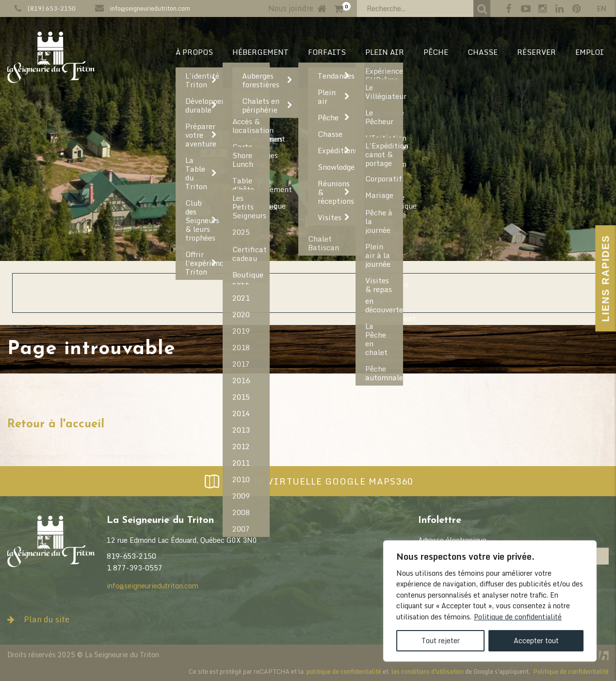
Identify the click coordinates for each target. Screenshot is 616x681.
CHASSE (483, 52)
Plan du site (38, 619)
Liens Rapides (605, 278)
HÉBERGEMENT (260, 52)
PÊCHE (436, 52)
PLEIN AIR (385, 52)
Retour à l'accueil (56, 424)
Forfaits (327, 52)
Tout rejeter (441, 640)
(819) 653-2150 (52, 8)
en (602, 8)
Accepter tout (536, 640)
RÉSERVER (536, 52)
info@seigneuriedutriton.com (150, 8)
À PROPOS (194, 52)
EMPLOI (590, 52)
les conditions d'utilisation (428, 671)
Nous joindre (291, 8)
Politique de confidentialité (518, 617)
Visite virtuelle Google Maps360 (308, 481)
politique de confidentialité (344, 671)
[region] (490, 601)
